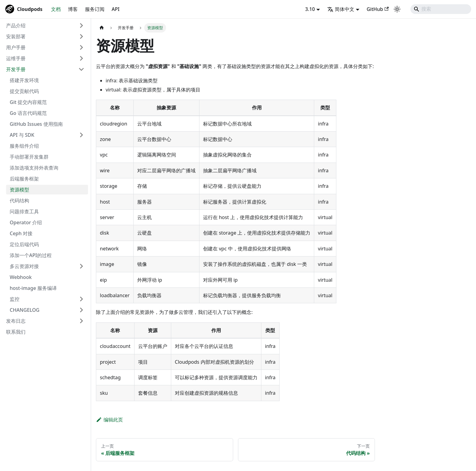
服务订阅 (95, 9)
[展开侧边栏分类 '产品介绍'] (81, 26)
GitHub (378, 9)
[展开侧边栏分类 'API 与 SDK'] (81, 135)
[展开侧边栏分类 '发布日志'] (81, 321)
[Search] (441, 9)
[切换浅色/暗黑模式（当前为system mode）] (397, 9)
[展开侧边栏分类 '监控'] (81, 299)
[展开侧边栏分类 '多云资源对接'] (81, 266)
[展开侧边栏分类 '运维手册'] (81, 58)
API (116, 9)
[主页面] (102, 28)
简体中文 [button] (341, 9)
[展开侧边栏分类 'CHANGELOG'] (81, 310)
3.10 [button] (310, 9)
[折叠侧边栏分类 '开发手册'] (81, 69)
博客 (73, 9)
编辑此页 (109, 420)
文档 (56, 9)
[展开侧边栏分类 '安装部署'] (81, 36)
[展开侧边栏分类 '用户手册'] (81, 47)
